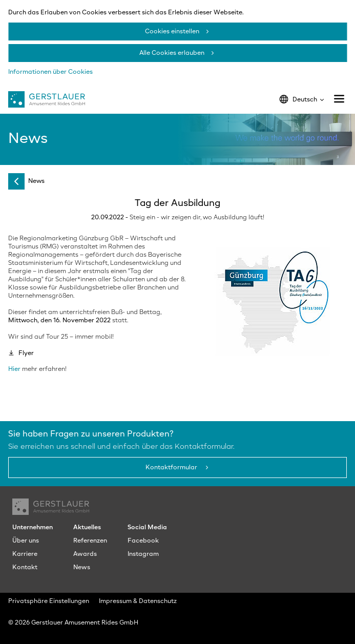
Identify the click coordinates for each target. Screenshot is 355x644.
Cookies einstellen (172, 32)
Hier (14, 369)
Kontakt (25, 568)
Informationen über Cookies (50, 72)
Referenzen (90, 541)
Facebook (143, 541)
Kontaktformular (172, 468)
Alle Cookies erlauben (172, 53)
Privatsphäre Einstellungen (49, 601)
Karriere (25, 554)
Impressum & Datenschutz (138, 601)
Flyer (26, 354)
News (36, 181)
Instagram (143, 554)
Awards (85, 554)
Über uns (26, 541)
